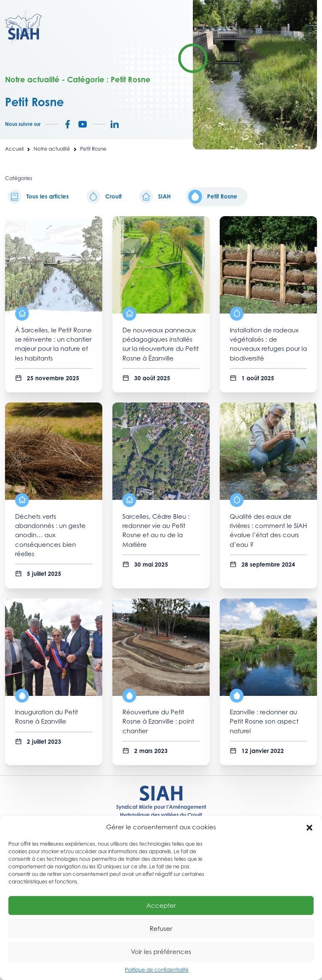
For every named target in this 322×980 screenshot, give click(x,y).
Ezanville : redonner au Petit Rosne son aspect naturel (264, 721)
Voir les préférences (161, 951)
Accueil (14, 149)
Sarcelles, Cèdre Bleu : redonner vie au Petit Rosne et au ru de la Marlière (156, 531)
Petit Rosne (213, 197)
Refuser (161, 928)
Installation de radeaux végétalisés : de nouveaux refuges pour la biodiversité (268, 344)
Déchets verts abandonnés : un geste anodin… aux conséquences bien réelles (50, 535)
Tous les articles (38, 197)
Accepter (161, 905)
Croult (104, 197)
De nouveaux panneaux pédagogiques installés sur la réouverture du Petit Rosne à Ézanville (161, 344)
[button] (309, 827)
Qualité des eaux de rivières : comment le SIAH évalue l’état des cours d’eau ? (268, 531)
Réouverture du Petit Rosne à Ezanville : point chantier (158, 721)
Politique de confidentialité (157, 970)
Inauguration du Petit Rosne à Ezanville (47, 717)
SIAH (155, 197)
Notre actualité (52, 149)
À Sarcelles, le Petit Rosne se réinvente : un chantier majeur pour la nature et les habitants (53, 344)
